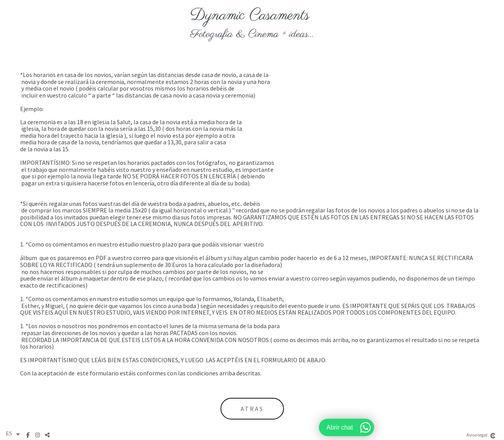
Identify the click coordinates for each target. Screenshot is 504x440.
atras (252, 409)
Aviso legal (477, 435)
